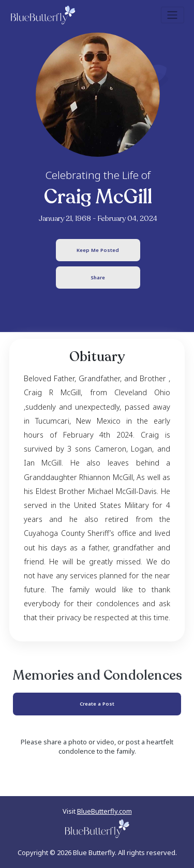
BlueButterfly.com (105, 811)
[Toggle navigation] (173, 15)
